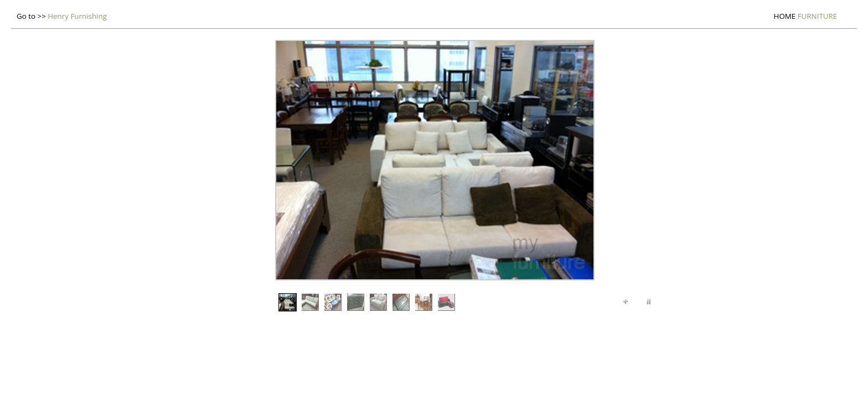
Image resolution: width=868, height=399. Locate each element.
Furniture (806, 16)
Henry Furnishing (77, 16)
